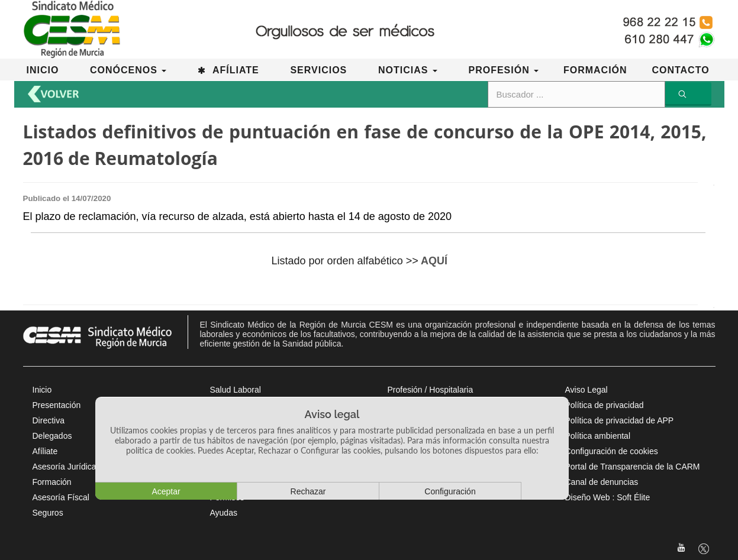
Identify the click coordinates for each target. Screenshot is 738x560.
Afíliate (45, 451)
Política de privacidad (605, 405)
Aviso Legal (586, 390)
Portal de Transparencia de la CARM (633, 467)
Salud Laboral (236, 390)
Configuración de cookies (612, 451)
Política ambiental (598, 436)
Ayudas (224, 513)
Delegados (52, 436)
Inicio (42, 390)
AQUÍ (434, 261)
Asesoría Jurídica (65, 467)
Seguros (48, 513)
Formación (52, 482)
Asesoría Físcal (61, 497)
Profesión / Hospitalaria (431, 390)
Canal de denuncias (602, 482)
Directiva (49, 420)
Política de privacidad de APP (620, 420)
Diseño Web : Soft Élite (608, 497)
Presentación (57, 405)
